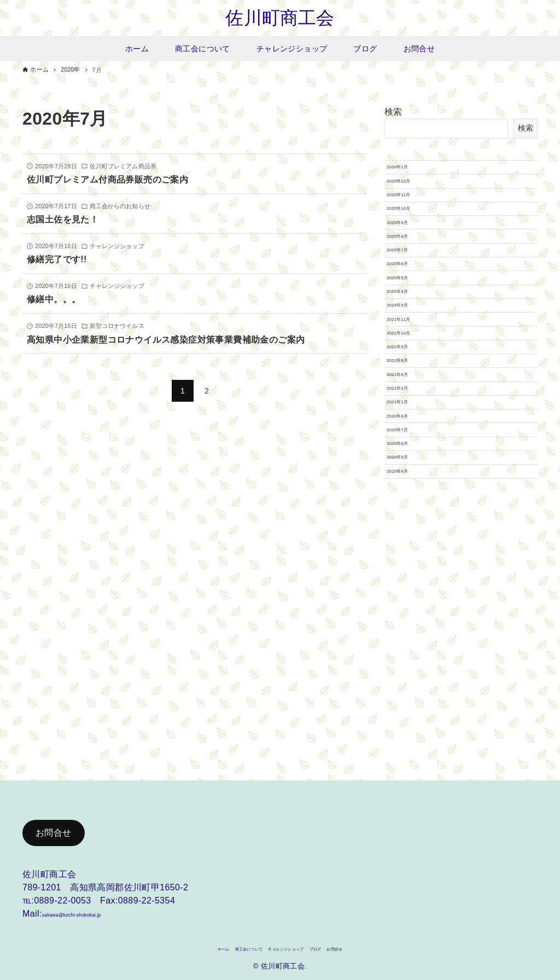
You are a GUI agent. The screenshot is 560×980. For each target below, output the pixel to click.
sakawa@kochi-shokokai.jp (98, 909)
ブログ (346, 947)
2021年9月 (408, 506)
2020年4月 (408, 736)
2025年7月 (408, 328)
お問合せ (54, 828)
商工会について (222, 947)
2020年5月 (408, 710)
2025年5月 (408, 379)
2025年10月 (410, 251)
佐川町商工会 (280, 19)
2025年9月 (408, 277)
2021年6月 (408, 557)
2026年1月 (408, 175)
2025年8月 (408, 302)
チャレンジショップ (291, 947)
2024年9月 (408, 430)
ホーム (174, 947)
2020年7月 (408, 659)
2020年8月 (408, 633)
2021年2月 (408, 583)
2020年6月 (408, 684)
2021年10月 (410, 481)
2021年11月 (410, 455)
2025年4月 (408, 404)
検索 (393, 114)
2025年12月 (410, 201)
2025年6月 (408, 354)
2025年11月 (410, 226)
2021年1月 (408, 608)
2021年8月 (408, 532)
